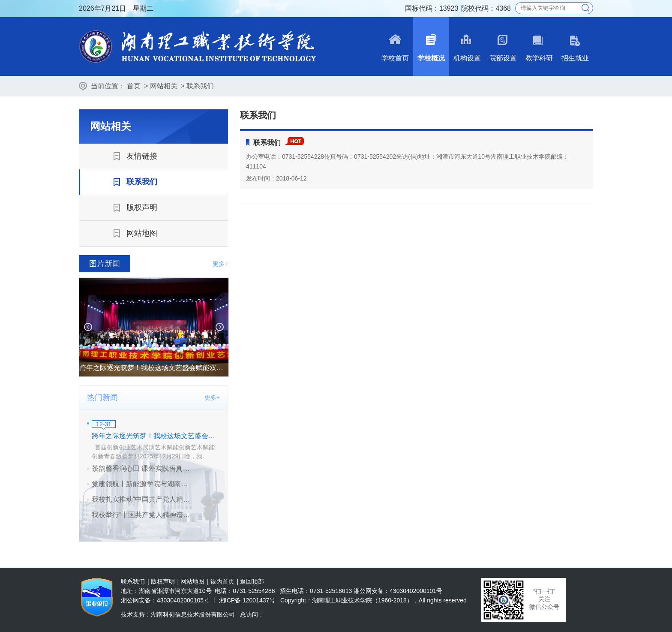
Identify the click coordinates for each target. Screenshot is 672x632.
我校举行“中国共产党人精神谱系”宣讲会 (143, 515)
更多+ (220, 264)
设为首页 (222, 581)
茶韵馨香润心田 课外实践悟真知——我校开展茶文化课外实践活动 (143, 468)
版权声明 (163, 581)
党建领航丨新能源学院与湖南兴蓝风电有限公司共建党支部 (143, 484)
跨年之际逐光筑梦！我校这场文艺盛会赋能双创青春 (156, 436)
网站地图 (192, 581)
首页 (134, 86)
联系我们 (200, 86)
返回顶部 (252, 581)
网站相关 (164, 86)
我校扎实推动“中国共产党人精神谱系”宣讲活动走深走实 (143, 499)
